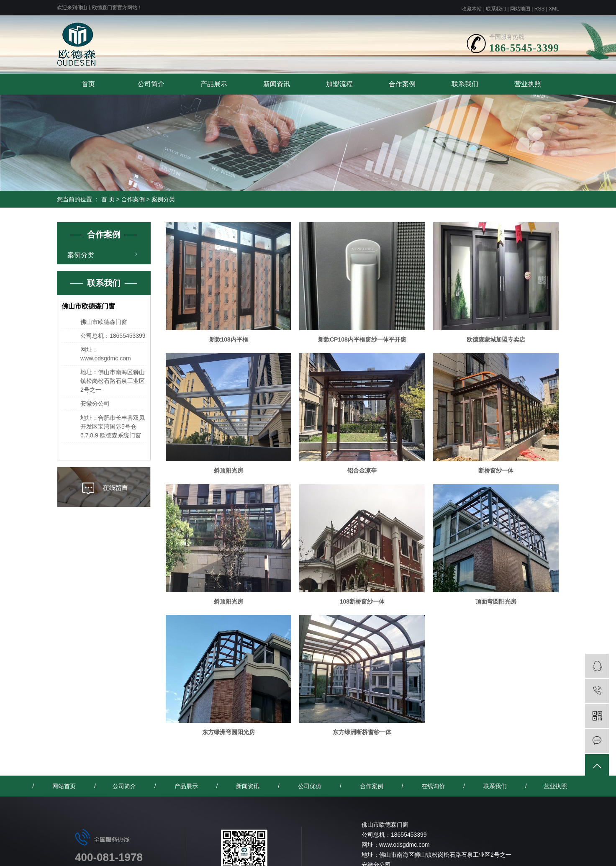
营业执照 (528, 84)
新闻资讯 (277, 84)
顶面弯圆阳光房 (496, 601)
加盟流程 (339, 84)
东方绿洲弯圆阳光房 (228, 732)
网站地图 (520, 9)
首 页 (108, 199)
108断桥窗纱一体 (362, 601)
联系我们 (496, 9)
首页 (88, 84)
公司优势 (310, 786)
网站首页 (64, 786)
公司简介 (151, 84)
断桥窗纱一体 (496, 470)
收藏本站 (472, 9)
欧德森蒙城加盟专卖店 (496, 339)
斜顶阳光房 (228, 470)
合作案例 (402, 84)
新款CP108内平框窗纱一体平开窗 (362, 339)
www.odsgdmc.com (106, 358)
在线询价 (433, 786)
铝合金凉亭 (362, 470)
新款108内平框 (229, 339)
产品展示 (214, 84)
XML (554, 9)
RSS (540, 9)
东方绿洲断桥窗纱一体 (362, 732)
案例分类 (163, 199)
